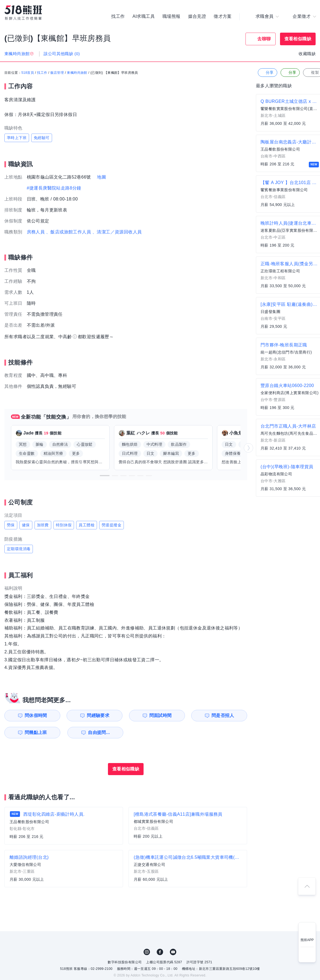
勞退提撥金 (112, 525)
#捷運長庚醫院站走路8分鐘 (54, 188)
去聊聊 (264, 39)
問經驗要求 (98, 715)
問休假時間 (36, 715)
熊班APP (307, 940)
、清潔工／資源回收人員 (117, 232)
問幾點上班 (36, 732)
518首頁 (28, 73)
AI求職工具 (144, 16)
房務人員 (36, 232)
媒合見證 (197, 16)
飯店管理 (57, 73)
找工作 (118, 16)
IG (147, 952)
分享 (267, 73)
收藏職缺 (307, 54)
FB (160, 952)
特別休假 (64, 525)
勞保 (11, 525)
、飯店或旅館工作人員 (68, 232)
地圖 (102, 177)
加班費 (43, 525)
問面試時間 (161, 715)
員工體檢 (87, 525)
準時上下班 (17, 138)
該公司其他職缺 (62, 54)
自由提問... (99, 732)
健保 (26, 525)
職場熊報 (172, 16)
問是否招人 (223, 715)
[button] (105, 476)
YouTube (173, 952)
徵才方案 (223, 16)
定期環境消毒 (19, 549)
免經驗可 (42, 138)
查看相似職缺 (298, 39)
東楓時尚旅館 (77, 73)
